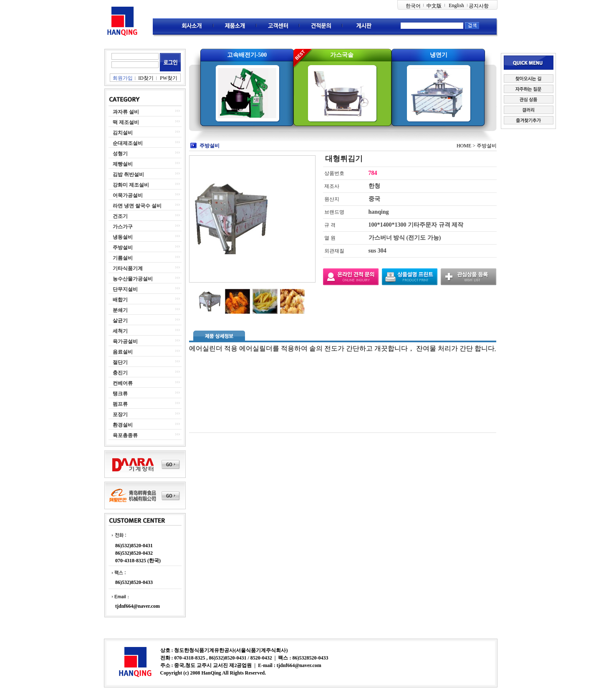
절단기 (120, 362)
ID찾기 (146, 78)
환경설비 (123, 425)
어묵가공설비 (128, 195)
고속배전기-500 (247, 55)
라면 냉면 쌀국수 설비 (137, 206)
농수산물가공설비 (133, 279)
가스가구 (123, 227)
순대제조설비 (128, 143)
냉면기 (439, 55)
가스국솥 (342, 55)
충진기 (120, 373)
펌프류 (120, 404)
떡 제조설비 (126, 122)
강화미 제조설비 (131, 185)
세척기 (120, 331)
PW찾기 (169, 78)
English (456, 5)
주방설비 (123, 248)
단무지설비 (125, 289)
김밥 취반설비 (128, 174)
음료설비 (123, 352)
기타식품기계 (128, 268)
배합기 (120, 300)
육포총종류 (125, 435)
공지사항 (479, 6)
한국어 (413, 6)
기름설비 (123, 258)
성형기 (120, 154)
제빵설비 (123, 164)
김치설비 (123, 133)
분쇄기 (120, 310)
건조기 (120, 216)
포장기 (120, 414)
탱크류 (120, 394)
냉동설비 (123, 237)
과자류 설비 (126, 112)
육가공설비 (125, 341)
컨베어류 (123, 383)
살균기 (120, 321)
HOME (464, 146)
